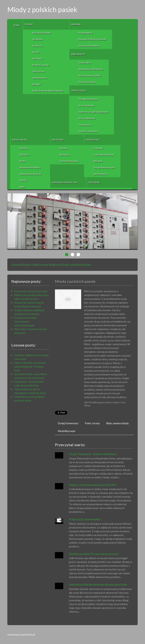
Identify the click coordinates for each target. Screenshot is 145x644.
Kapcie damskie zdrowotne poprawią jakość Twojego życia (30, 366)
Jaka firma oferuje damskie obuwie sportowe (98, 584)
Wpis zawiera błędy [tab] (117, 423)
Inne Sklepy (50, 265)
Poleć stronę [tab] (92, 423)
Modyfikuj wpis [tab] (67, 431)
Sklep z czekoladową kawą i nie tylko (93, 485)
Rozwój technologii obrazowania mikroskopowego (25, 321)
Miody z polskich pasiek (76, 265)
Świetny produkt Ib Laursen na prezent (94, 554)
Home (15, 265)
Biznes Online (31, 265)
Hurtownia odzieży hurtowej (31, 291)
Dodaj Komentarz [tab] (68, 423)
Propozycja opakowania (85, 519)
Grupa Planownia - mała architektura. (93, 454)
